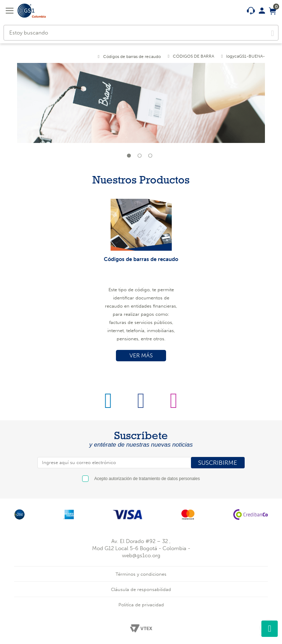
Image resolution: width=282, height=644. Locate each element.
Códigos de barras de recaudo (132, 57)
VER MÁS (141, 355)
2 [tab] (141, 157)
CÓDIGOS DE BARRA (193, 56)
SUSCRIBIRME (218, 463)
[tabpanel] (141, 107)
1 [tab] (131, 157)
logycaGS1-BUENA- (246, 56)
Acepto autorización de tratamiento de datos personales (147, 479)
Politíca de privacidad (141, 605)
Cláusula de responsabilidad (141, 589)
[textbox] (141, 33)
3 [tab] (152, 157)
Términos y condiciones (141, 574)
